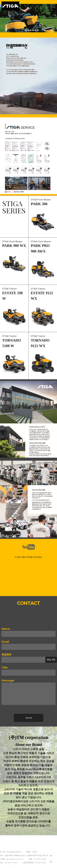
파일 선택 (51, 660)
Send (29, 718)
